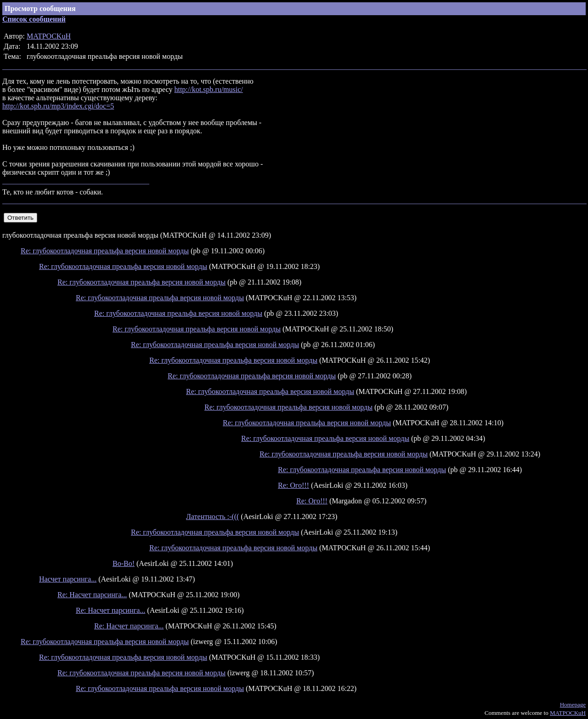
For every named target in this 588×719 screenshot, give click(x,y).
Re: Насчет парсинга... (92, 595)
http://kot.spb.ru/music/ (208, 89)
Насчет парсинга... (68, 579)
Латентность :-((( (212, 516)
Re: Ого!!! (294, 485)
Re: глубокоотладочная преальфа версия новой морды (105, 251)
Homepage (573, 705)
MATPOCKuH (49, 36)
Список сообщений (34, 19)
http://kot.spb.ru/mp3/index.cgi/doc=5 (58, 106)
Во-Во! (124, 563)
